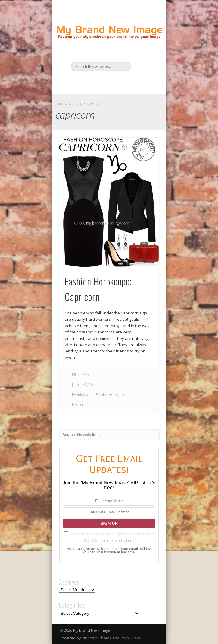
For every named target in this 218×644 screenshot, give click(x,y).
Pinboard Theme (97, 638)
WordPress (130, 638)
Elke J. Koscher (84, 375)
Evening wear (83, 395)
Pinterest (114, 81)
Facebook (90, 81)
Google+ (127, 81)
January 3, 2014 (85, 385)
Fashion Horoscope (111, 395)
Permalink (80, 405)
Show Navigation (144, 54)
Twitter (102, 81)
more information (118, 541)
